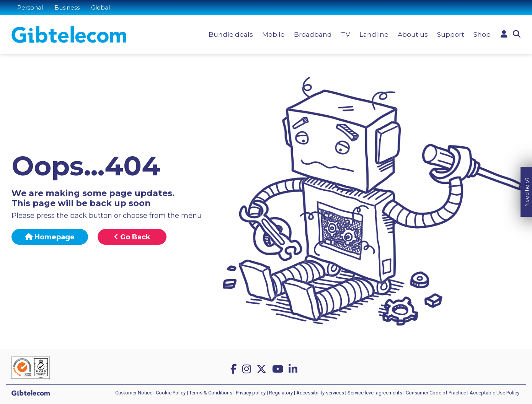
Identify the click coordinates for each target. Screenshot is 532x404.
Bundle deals (231, 34)
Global (100, 7)
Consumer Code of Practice (436, 393)
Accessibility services (320, 393)
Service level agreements (375, 393)
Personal (30, 7)
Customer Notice (134, 393)
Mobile (273, 34)
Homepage (50, 237)
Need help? (527, 188)
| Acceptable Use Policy (493, 393)
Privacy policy (251, 393)
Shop (482, 34)
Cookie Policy (171, 393)
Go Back (132, 237)
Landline (374, 34)
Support (451, 34)
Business (67, 7)
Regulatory (281, 393)
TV (346, 34)
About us (413, 34)
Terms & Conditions (211, 393)
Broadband (313, 34)
